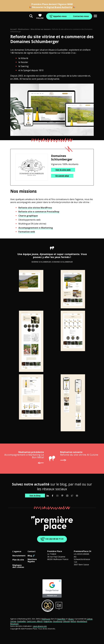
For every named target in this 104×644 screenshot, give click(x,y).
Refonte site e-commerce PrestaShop (39, 212)
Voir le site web (63, 170)
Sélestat (66, 621)
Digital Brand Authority (59, 7)
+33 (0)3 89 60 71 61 (52, 539)
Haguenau (48, 621)
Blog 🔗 (31, 556)
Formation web (27, 232)
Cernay (13, 621)
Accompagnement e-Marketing (36, 228)
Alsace (71, 619)
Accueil (13, 29)
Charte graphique (28, 216)
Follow (40, 16)
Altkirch (39, 621)
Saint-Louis (31, 621)
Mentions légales (32, 560)
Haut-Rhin (61, 619)
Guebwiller (22, 621)
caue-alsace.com (40, 626)
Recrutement (19, 556)
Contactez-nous (81, 16)
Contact (32, 552)
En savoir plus (62, 176)
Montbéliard (82, 621)
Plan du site (18, 560)
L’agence (17, 552)
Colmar (90, 619)
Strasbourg (58, 621)
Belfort (73, 621)
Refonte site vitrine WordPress (35, 208)
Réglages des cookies (18, 566)
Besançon (14, 624)
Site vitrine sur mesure (41, 29)
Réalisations (24, 29)
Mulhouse (46, 619)
